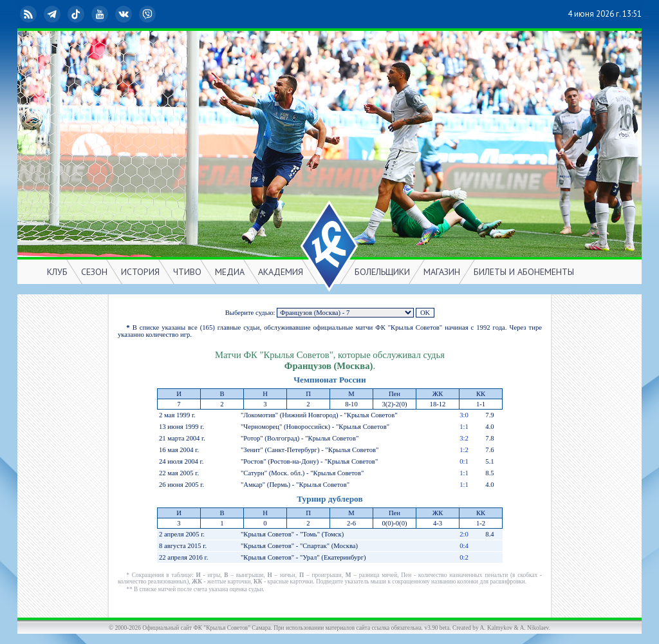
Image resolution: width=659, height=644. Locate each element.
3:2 (464, 438)
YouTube (101, 14)
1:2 (464, 450)
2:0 (464, 534)
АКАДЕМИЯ (281, 272)
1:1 (464, 427)
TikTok (77, 14)
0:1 (464, 461)
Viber (149, 14)
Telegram (53, 14)
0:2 (464, 557)
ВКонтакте (125, 14)
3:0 (464, 415)
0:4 (464, 546)
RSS (30, 14)
